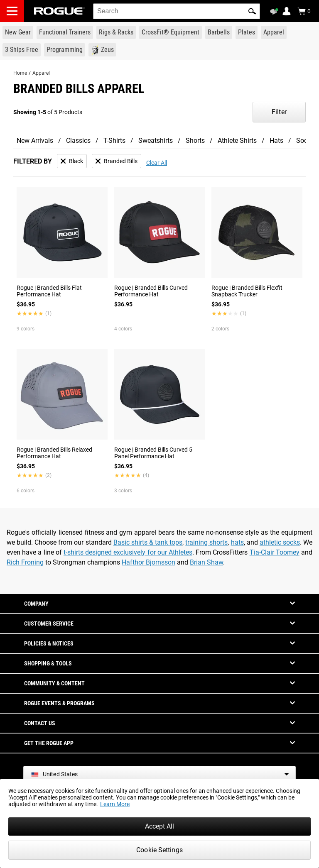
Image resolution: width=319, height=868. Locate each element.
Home (20, 73)
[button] (252, 11)
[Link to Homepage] (59, 11)
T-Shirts (114, 141)
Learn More (115, 804)
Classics (78, 141)
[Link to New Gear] (18, 32)
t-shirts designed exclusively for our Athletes (128, 552)
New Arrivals (35, 141)
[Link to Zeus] (102, 50)
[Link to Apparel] (274, 32)
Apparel (41, 73)
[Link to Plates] (247, 32)
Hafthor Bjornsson (148, 562)
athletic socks (280, 542)
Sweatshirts (156, 141)
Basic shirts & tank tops (148, 542)
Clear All (157, 163)
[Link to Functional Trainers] (65, 32)
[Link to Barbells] (219, 32)
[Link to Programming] (65, 50)
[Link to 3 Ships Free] (22, 50)
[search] (177, 11)
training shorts (206, 542)
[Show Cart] (304, 11)
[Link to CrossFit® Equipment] (171, 32)
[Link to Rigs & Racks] (116, 32)
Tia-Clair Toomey (275, 552)
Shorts (195, 141)
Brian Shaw (206, 562)
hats (237, 542)
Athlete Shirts (237, 141)
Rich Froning (25, 562)
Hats (276, 141)
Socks (305, 141)
